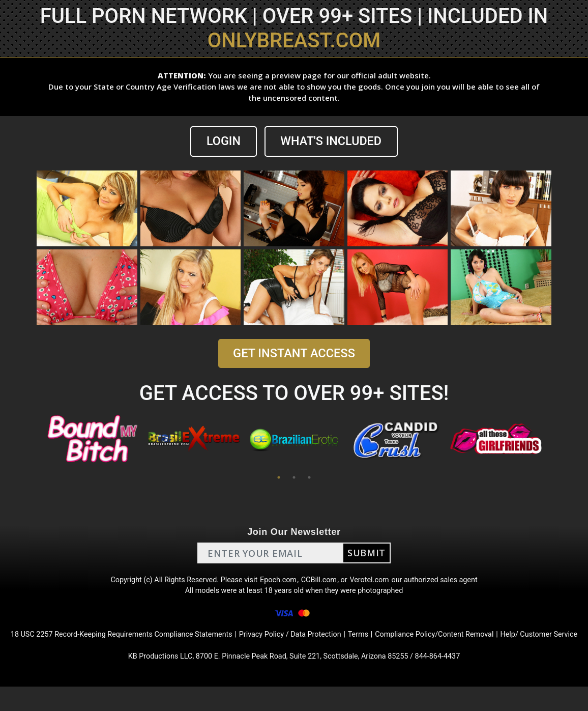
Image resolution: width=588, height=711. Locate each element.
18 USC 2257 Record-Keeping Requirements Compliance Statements (138, 644)
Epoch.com (278, 582)
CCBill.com (321, 582)
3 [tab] (309, 478)
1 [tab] (279, 478)
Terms (398, 644)
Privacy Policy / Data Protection (324, 644)
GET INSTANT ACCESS (294, 354)
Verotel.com (376, 582)
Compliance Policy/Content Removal (482, 644)
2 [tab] (294, 478)
